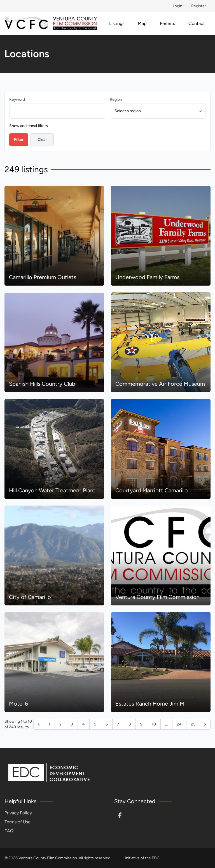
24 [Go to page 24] (179, 724)
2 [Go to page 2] (60, 724)
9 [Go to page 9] (141, 724)
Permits (167, 23)
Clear (42, 140)
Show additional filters (29, 126)
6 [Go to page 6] (107, 724)
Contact (197, 23)
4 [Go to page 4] (84, 724)
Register (199, 6)
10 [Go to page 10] (154, 724)
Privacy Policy (18, 813)
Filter (19, 140)
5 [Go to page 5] (95, 724)
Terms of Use (17, 822)
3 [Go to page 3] (72, 724)
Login (177, 6)
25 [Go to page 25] (193, 724)
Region (116, 99)
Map (142, 23)
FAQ (9, 831)
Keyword (17, 99)
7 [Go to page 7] (118, 724)
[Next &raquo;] (205, 724)
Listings (117, 23)
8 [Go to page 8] (130, 724)
